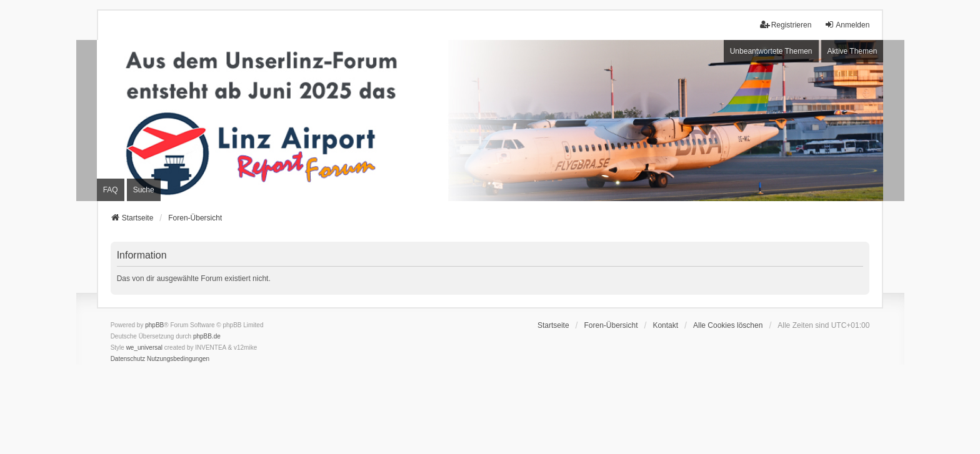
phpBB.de (207, 336)
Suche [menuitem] (144, 190)
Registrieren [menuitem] (786, 25)
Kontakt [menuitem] (665, 325)
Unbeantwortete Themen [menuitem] (771, 51)
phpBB (154, 325)
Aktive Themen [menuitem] (852, 51)
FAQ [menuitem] (111, 190)
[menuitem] (128, 359)
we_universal (144, 348)
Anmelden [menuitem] (847, 25)
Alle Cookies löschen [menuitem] (728, 325)
